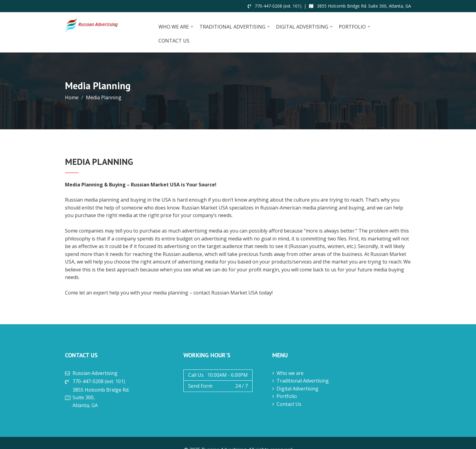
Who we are (174, 27)
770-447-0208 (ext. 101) (275, 6)
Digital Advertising (302, 27)
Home (72, 97)
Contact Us (174, 41)
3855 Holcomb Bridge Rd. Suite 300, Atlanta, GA (360, 6)
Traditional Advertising (232, 27)
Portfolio (352, 27)
